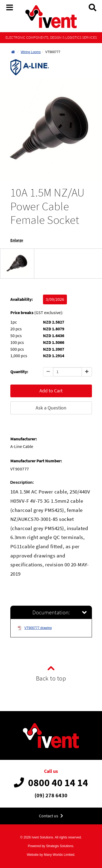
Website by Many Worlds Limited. (51, 855)
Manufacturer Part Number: (36, 461)
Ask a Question (51, 408)
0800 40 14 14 (51, 783)
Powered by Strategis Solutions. (51, 846)
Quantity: (19, 372)
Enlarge (17, 240)
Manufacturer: (24, 439)
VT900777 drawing (35, 628)
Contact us (51, 816)
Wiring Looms (31, 52)
